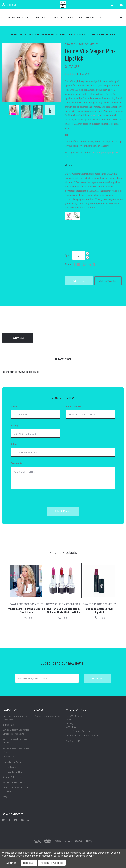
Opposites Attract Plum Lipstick (100, 611)
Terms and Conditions (13, 772)
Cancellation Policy (12, 762)
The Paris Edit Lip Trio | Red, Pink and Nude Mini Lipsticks (63, 611)
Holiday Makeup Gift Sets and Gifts (27, 17)
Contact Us (8, 757)
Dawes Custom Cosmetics (82, 44)
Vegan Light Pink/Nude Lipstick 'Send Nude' (26, 611)
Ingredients (8, 725)
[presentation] (36, 500)
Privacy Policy (9, 767)
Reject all (29, 863)
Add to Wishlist (108, 281)
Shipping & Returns (12, 777)
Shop (58, 17)
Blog (5, 796)
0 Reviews (84, 74)
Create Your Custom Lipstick (85, 17)
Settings (11, 863)
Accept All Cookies (52, 863)
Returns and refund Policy (15, 782)
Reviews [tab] (18, 338)
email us (95, 115)
